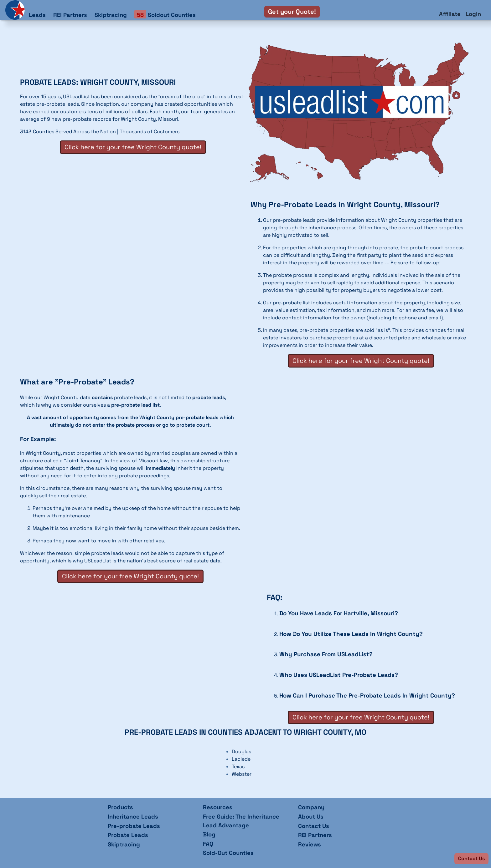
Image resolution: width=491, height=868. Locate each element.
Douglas (241, 751)
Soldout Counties (165, 15)
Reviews (310, 844)
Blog (209, 834)
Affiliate (450, 14)
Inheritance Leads (133, 817)
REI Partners (70, 15)
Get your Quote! (292, 12)
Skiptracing (111, 15)
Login (473, 14)
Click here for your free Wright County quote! (133, 147)
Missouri (168, 119)
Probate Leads (128, 835)
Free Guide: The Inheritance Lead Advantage (241, 821)
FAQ (208, 844)
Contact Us (314, 826)
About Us (311, 817)
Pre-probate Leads (134, 826)
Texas (238, 766)
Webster (242, 774)
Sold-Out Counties (228, 853)
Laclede (241, 759)
